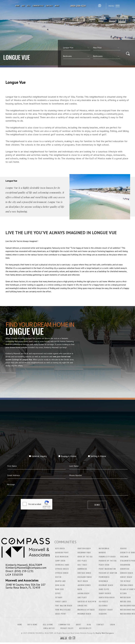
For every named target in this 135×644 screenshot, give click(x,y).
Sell (29, 6)
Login (112, 625)
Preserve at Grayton (108, 573)
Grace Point (61, 614)
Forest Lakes (61, 602)
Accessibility (85, 628)
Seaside (123, 549)
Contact (49, 6)
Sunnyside (125, 569)
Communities (38, 6)
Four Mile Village (63, 610)
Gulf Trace (82, 565)
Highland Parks (85, 577)
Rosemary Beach (106, 585)
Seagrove (103, 614)
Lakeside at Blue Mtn (87, 602)
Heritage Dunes (84, 573)
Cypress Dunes (62, 573)
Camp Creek (60, 561)
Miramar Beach (84, 614)
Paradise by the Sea (108, 561)
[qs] (107, 48)
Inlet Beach (83, 581)
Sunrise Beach (127, 573)
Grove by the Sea (85, 557)
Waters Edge (126, 602)
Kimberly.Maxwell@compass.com (26, 568)
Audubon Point (62, 553)
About (79, 625)
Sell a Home (48, 625)
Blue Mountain (62, 557)
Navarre (102, 553)
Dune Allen (60, 585)
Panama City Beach (107, 557)
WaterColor (125, 598)
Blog (89, 625)
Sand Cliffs (104, 589)
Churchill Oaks (62, 565)
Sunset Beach (126, 577)
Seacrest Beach (106, 610)
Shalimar (124, 557)
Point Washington (107, 569)
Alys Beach (60, 549)
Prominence (104, 577)
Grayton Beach (84, 549)
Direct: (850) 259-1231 (20, 571)
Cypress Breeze (62, 569)
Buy (23, 6)
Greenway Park (84, 553)
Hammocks (82, 569)
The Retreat (125, 581)
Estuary (59, 598)
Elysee (58, 593)
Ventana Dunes (127, 585)
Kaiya (80, 589)
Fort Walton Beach (64, 606)
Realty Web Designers (105, 633)
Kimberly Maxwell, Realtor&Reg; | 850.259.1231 (79, 6)
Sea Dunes (103, 606)
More (57, 6)
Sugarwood (125, 565)
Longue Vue (82, 606)
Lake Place (82, 598)
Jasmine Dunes (84, 585)
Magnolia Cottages (86, 610)
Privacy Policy (67, 628)
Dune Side (60, 589)
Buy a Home (32, 625)
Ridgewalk (103, 581)
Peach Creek (104, 565)
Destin (58, 577)
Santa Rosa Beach (107, 598)
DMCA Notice (49, 628)
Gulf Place (82, 561)
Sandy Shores (105, 593)
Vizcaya (123, 593)
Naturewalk (104, 549)
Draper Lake (61, 581)
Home (18, 6)
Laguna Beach (84, 593)
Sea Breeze (103, 602)
